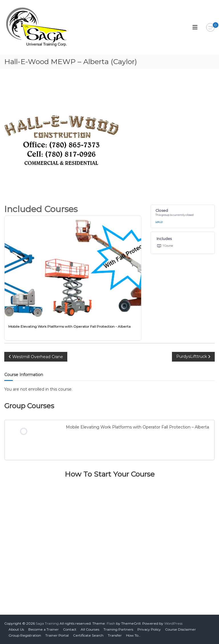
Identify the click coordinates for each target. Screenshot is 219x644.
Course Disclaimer (181, 629)
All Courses (90, 629)
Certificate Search (88, 635)
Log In (159, 222)
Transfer (115, 635)
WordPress (173, 623)
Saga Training (47, 623)
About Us (16, 629)
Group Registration (25, 635)
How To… (133, 635)
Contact (70, 629)
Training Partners (118, 629)
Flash (111, 623)
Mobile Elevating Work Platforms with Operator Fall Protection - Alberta (69, 326)
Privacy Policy (149, 629)
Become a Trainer (43, 629)
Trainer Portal (57, 635)
